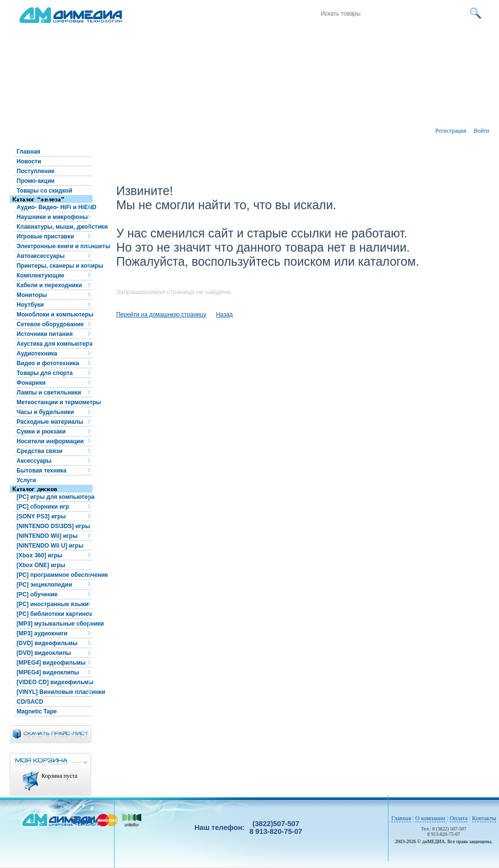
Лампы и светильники (49, 393)
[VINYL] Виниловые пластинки (54, 692)
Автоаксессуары (41, 256)
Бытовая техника (42, 471)
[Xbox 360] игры (39, 555)
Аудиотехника (37, 354)
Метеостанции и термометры (54, 402)
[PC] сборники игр (43, 507)
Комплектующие (40, 276)
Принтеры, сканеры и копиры (54, 266)
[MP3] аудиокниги (42, 633)
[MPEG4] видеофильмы (51, 663)
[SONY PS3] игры (41, 516)
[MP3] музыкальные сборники (54, 624)
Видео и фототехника (48, 363)
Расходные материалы (50, 422)
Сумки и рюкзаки (41, 432)
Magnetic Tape (37, 711)
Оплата (459, 818)
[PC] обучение (37, 594)
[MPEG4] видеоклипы (48, 672)
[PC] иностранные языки (53, 604)
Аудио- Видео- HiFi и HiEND (54, 207)
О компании (430, 818)
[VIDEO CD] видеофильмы (54, 682)
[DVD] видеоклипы (44, 653)
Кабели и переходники (49, 285)
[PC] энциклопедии (44, 585)
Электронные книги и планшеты (54, 246)
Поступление (36, 171)
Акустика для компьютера (54, 344)
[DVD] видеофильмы (47, 643)
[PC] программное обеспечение (54, 575)
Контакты (484, 818)
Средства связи (39, 451)
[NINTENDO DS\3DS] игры (53, 526)
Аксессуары (34, 461)
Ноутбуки (30, 305)
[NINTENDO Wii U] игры (50, 546)
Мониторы (32, 295)
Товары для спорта (45, 373)
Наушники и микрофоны (52, 217)
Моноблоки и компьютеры (54, 315)
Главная (29, 152)
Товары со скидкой (44, 191)
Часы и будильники (45, 412)
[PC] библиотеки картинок (54, 614)
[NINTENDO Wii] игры (47, 536)
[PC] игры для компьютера (54, 497)
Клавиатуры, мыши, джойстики (54, 227)
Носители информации (50, 441)
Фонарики (31, 383)
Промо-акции (36, 181)
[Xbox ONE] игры (41, 565)
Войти (481, 131)
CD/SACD (30, 702)
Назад (224, 315)
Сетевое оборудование (50, 324)
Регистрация (451, 131)
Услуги (26, 480)
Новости (29, 161)
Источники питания (45, 334)
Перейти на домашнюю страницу (161, 315)
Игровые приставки (45, 237)
